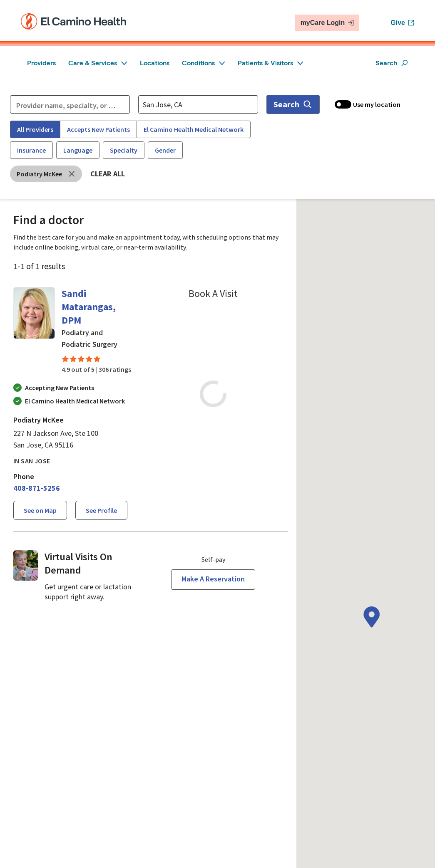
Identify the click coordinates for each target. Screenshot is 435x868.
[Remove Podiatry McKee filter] (46, 174)
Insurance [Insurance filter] (31, 150)
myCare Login (327, 23)
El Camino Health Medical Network (194, 129)
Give (402, 23)
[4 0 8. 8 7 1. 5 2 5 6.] (37, 488)
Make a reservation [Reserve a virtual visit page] (213, 579)
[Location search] (198, 104)
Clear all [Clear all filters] (108, 174)
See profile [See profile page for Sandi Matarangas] (101, 510)
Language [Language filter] (78, 150)
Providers (41, 63)
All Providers (35, 129)
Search (392, 63)
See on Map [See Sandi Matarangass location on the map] (40, 510)
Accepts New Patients (98, 129)
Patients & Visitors (271, 63)
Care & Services (98, 63)
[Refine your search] (70, 104)
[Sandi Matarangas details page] (34, 331)
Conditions (204, 63)
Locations (155, 63)
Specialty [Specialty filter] (124, 150)
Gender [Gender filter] (165, 150)
